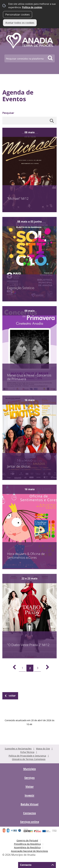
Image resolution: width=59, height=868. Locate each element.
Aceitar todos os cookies (20, 23)
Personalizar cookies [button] (18, 15)
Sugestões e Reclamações (18, 749)
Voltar (12, 696)
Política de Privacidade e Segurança (27, 756)
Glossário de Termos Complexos (29, 759)
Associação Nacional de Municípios (29, 851)
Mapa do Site (43, 749)
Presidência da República (27, 844)
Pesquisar (8, 113)
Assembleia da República (27, 847)
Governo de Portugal (27, 840)
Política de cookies (32, 7)
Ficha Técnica (27, 752)
